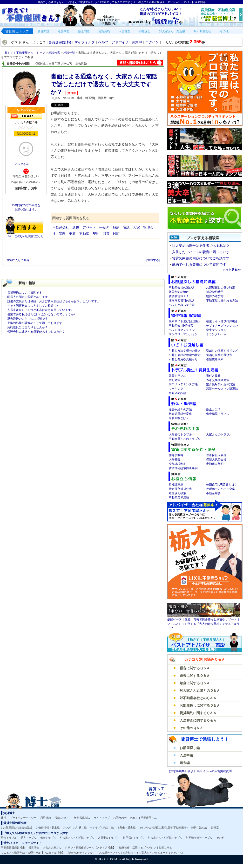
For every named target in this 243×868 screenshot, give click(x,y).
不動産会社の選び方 (182, 288)
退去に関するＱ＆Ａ (195, 676)
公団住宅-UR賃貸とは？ (222, 485)
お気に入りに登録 (18, 260)
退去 (76, 227)
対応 (116, 234)
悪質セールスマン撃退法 (222, 389)
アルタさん (22, 164)
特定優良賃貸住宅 (180, 489)
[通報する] (153, 260)
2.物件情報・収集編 (48, 828)
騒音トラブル (9, 838)
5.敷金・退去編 (126, 828)
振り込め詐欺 (177, 393)
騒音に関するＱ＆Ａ (195, 668)
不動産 (84, 234)
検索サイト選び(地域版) (222, 321)
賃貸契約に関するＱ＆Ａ (198, 713)
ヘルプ (103, 42)
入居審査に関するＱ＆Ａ (198, 720)
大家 (136, 227)
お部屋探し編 (190, 748)
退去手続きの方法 (180, 409)
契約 (96, 234)
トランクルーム (216, 334)
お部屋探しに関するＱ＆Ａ (200, 705)
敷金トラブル (48, 838)
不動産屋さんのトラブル (185, 439)
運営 (4, 818)
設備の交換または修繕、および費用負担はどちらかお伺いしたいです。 (54, 301)
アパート (89, 227)
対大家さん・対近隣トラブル (77, 838)
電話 (126, 227)
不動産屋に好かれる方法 (222, 301)
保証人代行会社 (216, 460)
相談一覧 (70, 53)
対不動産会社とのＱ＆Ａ (198, 698)
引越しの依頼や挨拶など (222, 351)
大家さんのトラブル (219, 434)
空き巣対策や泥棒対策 (221, 384)
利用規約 (46, 818)
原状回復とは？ (179, 418)
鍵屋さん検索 (177, 493)
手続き (104, 227)
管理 (62, 234)
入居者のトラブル (180, 434)
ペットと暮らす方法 (182, 305)
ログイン (152, 42)
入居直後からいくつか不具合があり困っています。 (40, 310)
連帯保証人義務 (216, 455)
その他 (220, 838)
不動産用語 (213, 493)
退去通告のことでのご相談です (27, 319)
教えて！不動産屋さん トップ (25, 53)
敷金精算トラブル (218, 414)
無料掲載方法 (82, 818)
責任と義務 (213, 376)
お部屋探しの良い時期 (221, 288)
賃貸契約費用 (215, 292)
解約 (116, 227)
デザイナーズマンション (222, 326)
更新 (72, 234)
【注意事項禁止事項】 (182, 771)
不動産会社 (61, 227)
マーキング (176, 389)
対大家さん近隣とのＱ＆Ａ (200, 690)
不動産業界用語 (179, 498)
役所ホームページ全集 (221, 489)
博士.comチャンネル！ (82, 853)
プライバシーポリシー (23, 818)
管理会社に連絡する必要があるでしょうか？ (36, 332)
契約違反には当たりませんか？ (27, 327)
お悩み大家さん (52, 848)
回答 (106, 234)
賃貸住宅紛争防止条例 (183, 468)
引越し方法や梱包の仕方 (185, 351)
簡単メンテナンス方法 (183, 384)
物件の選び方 (215, 296)
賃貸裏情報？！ (179, 296)
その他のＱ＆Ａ (191, 728)
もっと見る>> (232, 270)
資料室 (215, 828)
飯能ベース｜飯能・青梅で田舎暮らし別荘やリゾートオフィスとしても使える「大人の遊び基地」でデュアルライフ (203, 624)
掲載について (62, 818)
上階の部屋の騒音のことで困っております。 (36, 323)
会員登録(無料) (60, 42)
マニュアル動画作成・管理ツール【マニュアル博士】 (33, 853)
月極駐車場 (176, 485)
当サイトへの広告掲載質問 (214, 771)
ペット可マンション (182, 330)
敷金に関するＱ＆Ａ (195, 683)
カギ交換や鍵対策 (218, 380)
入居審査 (175, 460)
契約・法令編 (199, 828)
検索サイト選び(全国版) (184, 321)
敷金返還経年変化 (180, 414)
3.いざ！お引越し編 (75, 828)
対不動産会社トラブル (199, 838)
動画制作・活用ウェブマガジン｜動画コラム (146, 848)
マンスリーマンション (183, 334)
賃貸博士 (34, 848)
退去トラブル (28, 838)
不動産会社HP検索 (181, 326)
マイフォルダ (85, 42)
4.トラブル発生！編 (102, 828)
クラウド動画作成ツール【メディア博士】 (90, 848)
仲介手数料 (176, 455)
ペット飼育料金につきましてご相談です (33, 306)
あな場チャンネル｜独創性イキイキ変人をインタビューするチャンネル (142, 853)
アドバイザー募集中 (127, 42)
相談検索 (55, 53)
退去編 (185, 763)
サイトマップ (102, 818)
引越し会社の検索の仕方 (185, 355)
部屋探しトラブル (134, 838)
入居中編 (186, 755)
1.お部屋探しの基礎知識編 (17, 828)
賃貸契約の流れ (179, 292)
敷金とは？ (213, 409)
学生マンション (216, 330)
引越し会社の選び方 (219, 355)
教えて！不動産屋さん (143, 818)
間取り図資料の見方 (182, 301)
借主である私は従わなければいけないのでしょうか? (41, 314)
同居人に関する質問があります (27, 297)
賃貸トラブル (177, 376)
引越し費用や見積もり (183, 359)
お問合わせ (120, 818)
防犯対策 (175, 380)
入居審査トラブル (108, 838)
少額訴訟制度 (177, 464)
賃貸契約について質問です (25, 293)
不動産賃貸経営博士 (13, 848)
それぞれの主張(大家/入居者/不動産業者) (163, 828)
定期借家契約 (215, 464)
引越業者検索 (215, 359)
